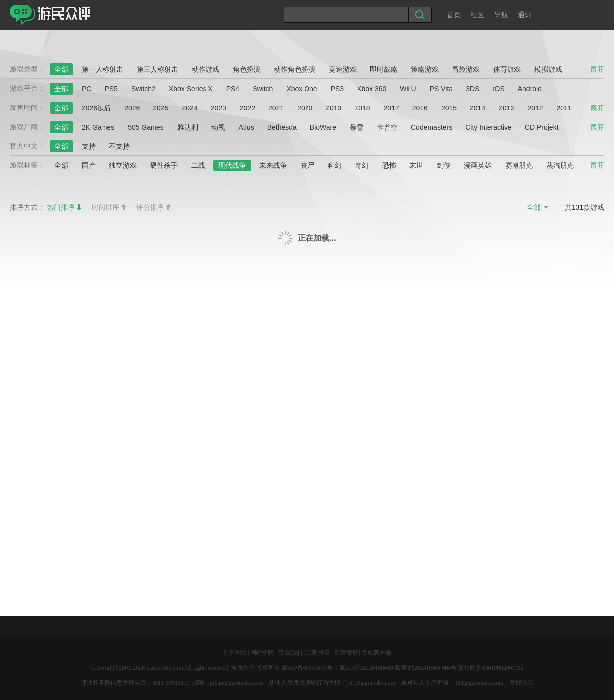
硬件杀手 (164, 165)
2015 (449, 108)
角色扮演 (247, 69)
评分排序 (150, 207)
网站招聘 (262, 653)
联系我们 (290, 653)
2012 (535, 108)
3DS (473, 89)
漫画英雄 (478, 165)
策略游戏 (425, 69)
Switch (263, 89)
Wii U (408, 89)
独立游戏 (123, 165)
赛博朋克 (519, 165)
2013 (506, 108)
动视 (218, 127)
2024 (189, 108)
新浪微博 (346, 653)
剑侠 (444, 165)
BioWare (323, 127)
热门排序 (61, 207)
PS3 (337, 89)
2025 (161, 108)
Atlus (246, 127)
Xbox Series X (191, 89)
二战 (198, 165)
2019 (333, 108)
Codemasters (432, 127)
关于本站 (234, 653)
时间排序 (105, 207)
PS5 (111, 89)
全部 (61, 69)
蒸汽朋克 (560, 165)
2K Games (98, 127)
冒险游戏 (466, 69)
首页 (454, 15)
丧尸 (307, 165)
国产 (89, 165)
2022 (247, 108)
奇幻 (362, 165)
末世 (416, 165)
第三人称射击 (157, 69)
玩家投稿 (318, 653)
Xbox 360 (372, 89)
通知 (525, 15)
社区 (477, 15)
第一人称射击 (102, 69)
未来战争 (273, 165)
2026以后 (96, 108)
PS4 (233, 89)
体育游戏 (507, 69)
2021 (276, 108)
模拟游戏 (548, 69)
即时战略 (384, 69)
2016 (420, 108)
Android (530, 89)
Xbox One (302, 89)
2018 (362, 108)
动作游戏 (205, 69)
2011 (564, 108)
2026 (132, 108)
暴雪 (357, 127)
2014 (478, 108)
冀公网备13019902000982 (491, 668)
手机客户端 (377, 653)
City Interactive (488, 127)
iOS (498, 89)
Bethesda (282, 127)
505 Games (146, 127)
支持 (89, 146)
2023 (219, 108)
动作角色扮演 (295, 69)
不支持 (119, 146)
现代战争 (232, 165)
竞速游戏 (343, 69)
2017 (391, 108)
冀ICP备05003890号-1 (310, 668)
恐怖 (389, 165)
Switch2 (143, 89)
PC (86, 89)
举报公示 (521, 683)
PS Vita (441, 89)
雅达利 (188, 127)
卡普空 (387, 127)
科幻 (335, 165)
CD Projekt (542, 127)
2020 (305, 108)
